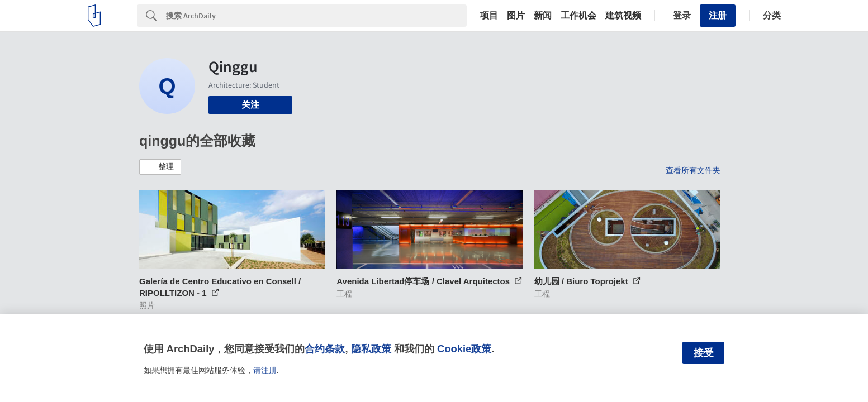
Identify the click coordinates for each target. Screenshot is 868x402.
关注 (250, 105)
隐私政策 (371, 349)
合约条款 (325, 349)
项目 (489, 16)
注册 (718, 15)
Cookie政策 (464, 349)
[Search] (316, 16)
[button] (160, 167)
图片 (516, 16)
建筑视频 (623, 16)
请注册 (265, 370)
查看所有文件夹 (693, 170)
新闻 (543, 16)
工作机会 (578, 16)
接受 (704, 353)
